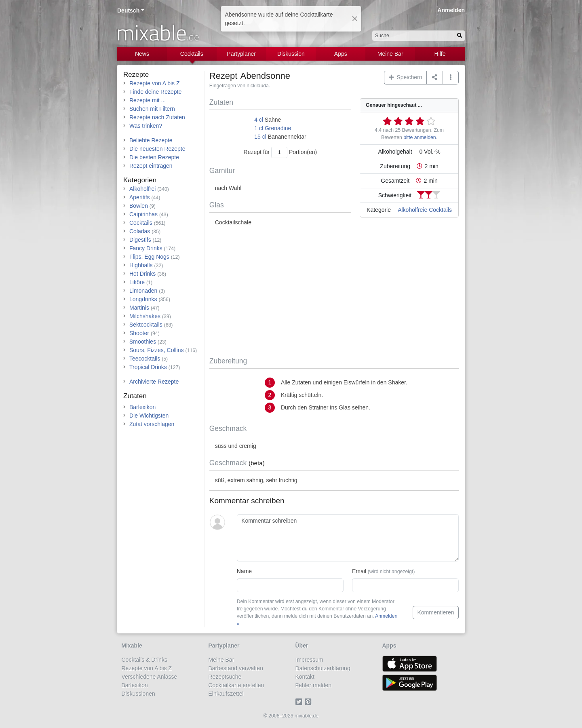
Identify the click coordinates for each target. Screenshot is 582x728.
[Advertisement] (334, 292)
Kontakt (305, 677)
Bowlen (139, 206)
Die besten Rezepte (154, 157)
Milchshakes (145, 316)
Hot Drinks (142, 274)
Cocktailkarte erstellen (236, 685)
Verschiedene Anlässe (150, 677)
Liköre (137, 282)
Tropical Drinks (148, 367)
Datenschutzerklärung (323, 668)
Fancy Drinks (146, 248)
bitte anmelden (420, 137)
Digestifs (140, 240)
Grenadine (278, 128)
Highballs (141, 265)
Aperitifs (140, 197)
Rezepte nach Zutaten (157, 117)
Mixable (132, 646)
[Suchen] (460, 36)
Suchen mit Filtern (152, 109)
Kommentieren (435, 612)
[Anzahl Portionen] (279, 152)
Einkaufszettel (226, 694)
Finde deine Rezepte (155, 92)
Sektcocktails (146, 325)
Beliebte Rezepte (151, 140)
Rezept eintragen (151, 166)
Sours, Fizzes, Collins (157, 350)
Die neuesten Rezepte (157, 149)
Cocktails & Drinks (145, 660)
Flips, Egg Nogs (149, 257)
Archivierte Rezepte (154, 382)
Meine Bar (390, 54)
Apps (341, 54)
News (142, 54)
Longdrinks (143, 299)
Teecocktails (145, 359)
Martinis (139, 308)
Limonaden (143, 291)
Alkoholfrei (142, 189)
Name (244, 571)
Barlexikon (142, 407)
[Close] (355, 19)
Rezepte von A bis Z (155, 83)
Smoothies (143, 342)
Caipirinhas (143, 214)
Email (383, 571)
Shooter (139, 333)
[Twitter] (300, 702)
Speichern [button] (406, 77)
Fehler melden (314, 685)
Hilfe (440, 54)
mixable (158, 32)
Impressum (309, 660)
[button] (451, 78)
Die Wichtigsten (149, 416)
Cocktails (192, 54)
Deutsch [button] (128, 11)
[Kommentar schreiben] (348, 538)
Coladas (140, 231)
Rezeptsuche (225, 677)
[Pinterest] (309, 702)
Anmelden (451, 10)
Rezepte (136, 75)
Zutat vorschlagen (152, 424)
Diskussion (291, 54)
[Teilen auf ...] (435, 78)
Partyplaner (241, 54)
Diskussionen (138, 694)
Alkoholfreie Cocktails (425, 210)
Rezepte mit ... (148, 100)
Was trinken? (146, 126)
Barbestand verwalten (236, 668)
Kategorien (140, 180)
